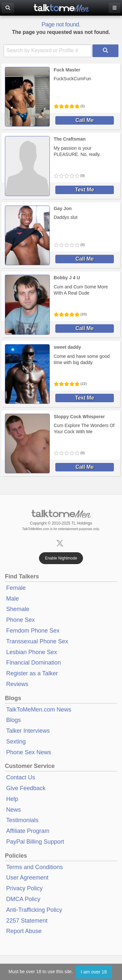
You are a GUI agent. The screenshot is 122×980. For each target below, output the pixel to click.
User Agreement (27, 878)
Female (16, 588)
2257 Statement (27, 921)
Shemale (18, 609)
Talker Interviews (28, 731)
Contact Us (21, 777)
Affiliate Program (28, 831)
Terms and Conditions (34, 867)
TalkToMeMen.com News (39, 710)
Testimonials (22, 820)
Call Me (85, 120)
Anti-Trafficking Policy (34, 910)
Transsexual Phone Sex (37, 641)
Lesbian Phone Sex (32, 652)
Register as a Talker (32, 673)
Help (12, 799)
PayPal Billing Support (35, 842)
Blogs (14, 720)
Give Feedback (26, 788)
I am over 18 (94, 972)
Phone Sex (20, 620)
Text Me (85, 190)
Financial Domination (34, 663)
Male (13, 599)
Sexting (16, 742)
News (14, 810)
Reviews (17, 684)
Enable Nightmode (61, 558)
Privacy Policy (24, 888)
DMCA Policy (23, 899)
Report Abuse (24, 931)
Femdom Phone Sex (33, 631)
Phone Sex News (29, 752)
